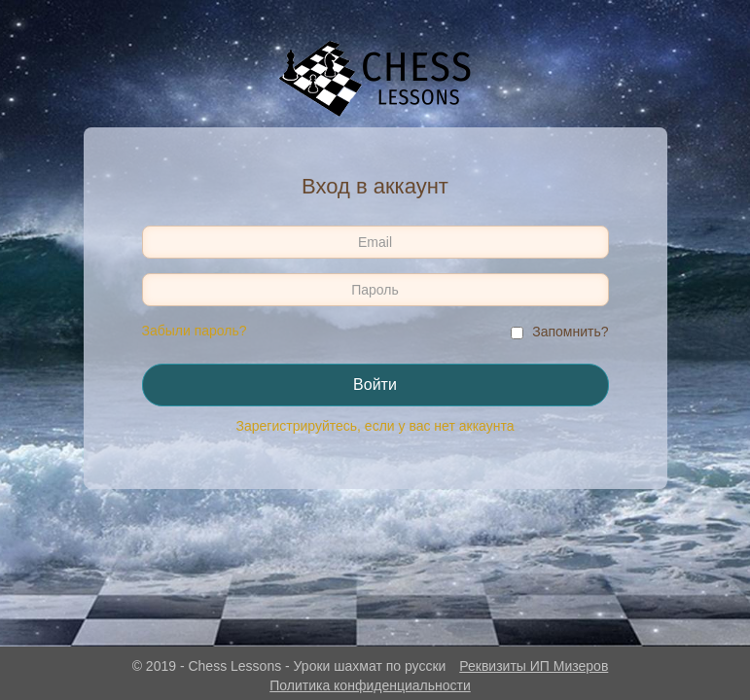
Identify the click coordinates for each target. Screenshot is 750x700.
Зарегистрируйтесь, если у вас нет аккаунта (375, 426)
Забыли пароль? (195, 331)
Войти (375, 385)
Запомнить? (570, 332)
